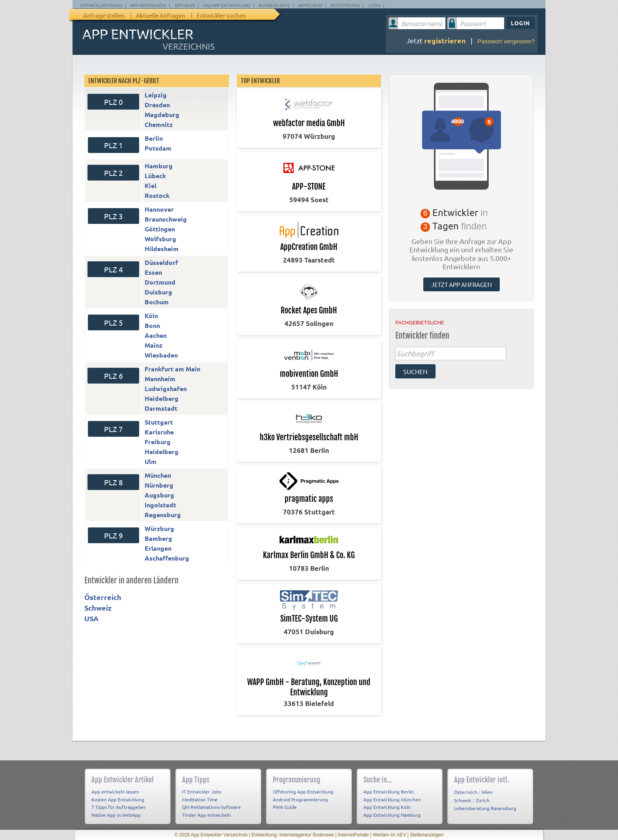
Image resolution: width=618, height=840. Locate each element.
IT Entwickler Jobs (202, 792)
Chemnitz (159, 124)
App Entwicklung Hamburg (392, 815)
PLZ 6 (114, 376)
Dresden (157, 105)
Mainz (154, 345)
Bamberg (158, 538)
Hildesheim (162, 249)
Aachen (156, 335)
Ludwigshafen (166, 388)
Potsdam (158, 148)
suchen (415, 371)
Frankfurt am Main (172, 369)
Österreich (103, 597)
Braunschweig (166, 219)
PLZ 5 (114, 322)
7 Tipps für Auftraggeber (119, 807)
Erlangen (158, 548)
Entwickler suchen (221, 15)
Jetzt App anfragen (462, 284)
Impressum (310, 6)
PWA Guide (285, 807)
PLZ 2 (114, 173)
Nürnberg (159, 485)
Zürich (483, 800)
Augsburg (159, 495)
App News (185, 6)
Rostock (157, 195)
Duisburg (158, 292)
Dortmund (160, 282)
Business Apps (274, 6)
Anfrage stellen (104, 15)
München (158, 475)
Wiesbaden (161, 355)
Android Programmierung (300, 799)
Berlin (154, 138)
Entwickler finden (101, 6)
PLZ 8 (114, 482)
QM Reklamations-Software (211, 807)
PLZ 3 (114, 216)
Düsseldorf (161, 262)
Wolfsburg (160, 239)
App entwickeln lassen (115, 792)
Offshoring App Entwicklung (303, 792)
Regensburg (163, 515)
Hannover (159, 209)
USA (91, 618)
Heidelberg (162, 398)
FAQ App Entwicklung (227, 6)
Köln (151, 316)
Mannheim (160, 379)
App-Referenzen (148, 6)
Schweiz (98, 608)
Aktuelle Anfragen (161, 15)
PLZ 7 (114, 429)
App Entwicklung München (392, 799)
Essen (153, 272)
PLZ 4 (114, 269)
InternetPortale (353, 835)
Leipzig (156, 95)
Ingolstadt (160, 505)
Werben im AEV (389, 835)
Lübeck (155, 176)
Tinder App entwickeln (207, 815)
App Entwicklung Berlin (389, 792)
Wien (487, 792)
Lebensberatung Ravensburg (485, 808)
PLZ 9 (114, 535)
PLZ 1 (114, 145)
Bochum (157, 302)
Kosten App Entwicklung (118, 799)
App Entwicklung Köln (387, 807)
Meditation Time (200, 799)
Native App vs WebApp (116, 815)
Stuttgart (159, 422)
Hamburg (159, 166)
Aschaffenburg (167, 558)
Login (374, 6)
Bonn (152, 325)
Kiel (151, 185)
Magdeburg (162, 115)
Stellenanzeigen (427, 835)
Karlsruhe (159, 432)
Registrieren (345, 6)
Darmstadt (161, 408)
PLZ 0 (114, 102)
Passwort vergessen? (506, 41)
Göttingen (160, 229)
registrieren (445, 40)
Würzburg (159, 528)
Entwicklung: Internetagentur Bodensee (293, 835)
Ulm (151, 461)
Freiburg (158, 442)
